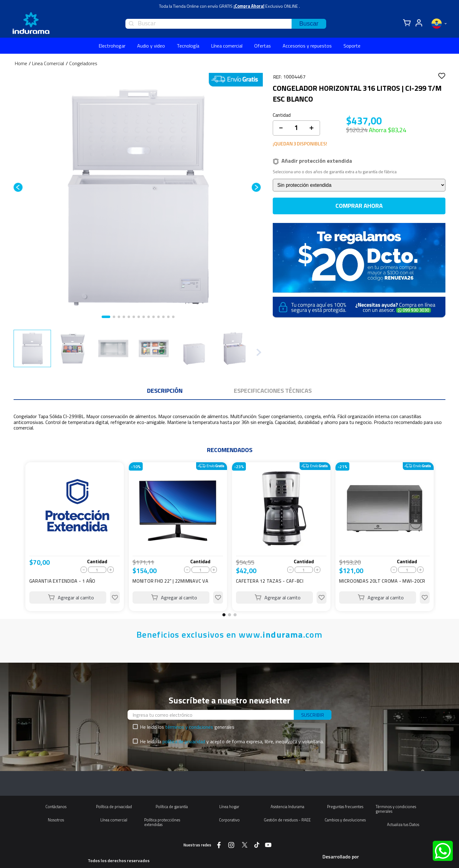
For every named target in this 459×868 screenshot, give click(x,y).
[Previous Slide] (17, 539)
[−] (281, 128)
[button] (224, 615)
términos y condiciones (189, 727)
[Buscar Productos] (309, 24)
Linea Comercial (48, 63)
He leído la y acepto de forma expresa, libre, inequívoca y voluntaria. (232, 741)
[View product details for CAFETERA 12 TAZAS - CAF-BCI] (281, 537)
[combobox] (226, 24)
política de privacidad (184, 741)
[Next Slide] (442, 539)
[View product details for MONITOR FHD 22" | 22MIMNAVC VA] (178, 537)
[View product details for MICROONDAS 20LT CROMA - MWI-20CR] (385, 537)
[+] (311, 128)
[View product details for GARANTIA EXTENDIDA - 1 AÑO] (75, 537)
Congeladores (83, 63)
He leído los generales (187, 727)
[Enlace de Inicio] (21, 63)
